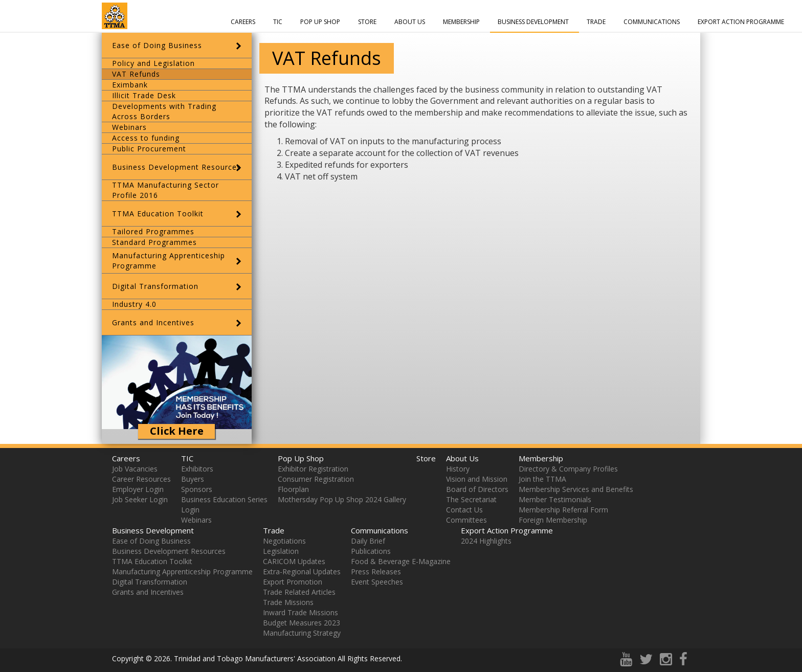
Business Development (533, 22)
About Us (410, 22)
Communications (652, 22)
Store (367, 22)
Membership (461, 22)
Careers (243, 22)
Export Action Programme (741, 22)
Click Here (177, 431)
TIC (278, 22)
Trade (596, 22)
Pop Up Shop (320, 22)
